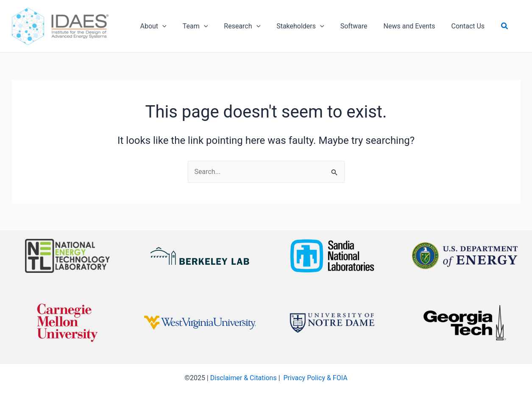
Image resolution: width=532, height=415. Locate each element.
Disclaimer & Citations (244, 378)
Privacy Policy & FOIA (315, 378)
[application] (161, 26)
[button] (487, 26)
